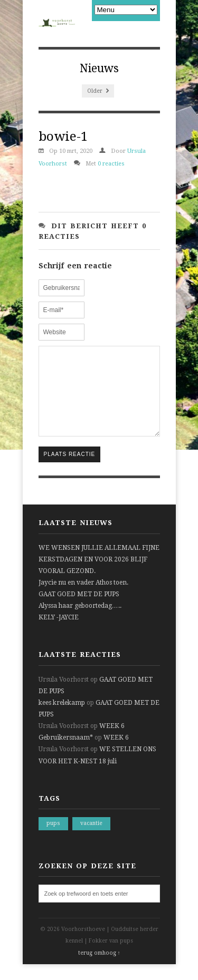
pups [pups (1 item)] (53, 839)
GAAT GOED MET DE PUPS (79, 610)
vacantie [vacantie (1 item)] (91, 839)
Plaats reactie (70, 470)
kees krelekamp (62, 719)
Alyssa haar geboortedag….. (80, 622)
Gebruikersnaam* (66, 753)
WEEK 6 (112, 742)
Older (98, 91)
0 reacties (111, 164)
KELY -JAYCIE (59, 633)
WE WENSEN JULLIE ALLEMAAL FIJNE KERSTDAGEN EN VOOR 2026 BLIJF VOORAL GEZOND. (99, 575)
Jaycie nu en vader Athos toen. (83, 598)
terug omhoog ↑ (99, 969)
